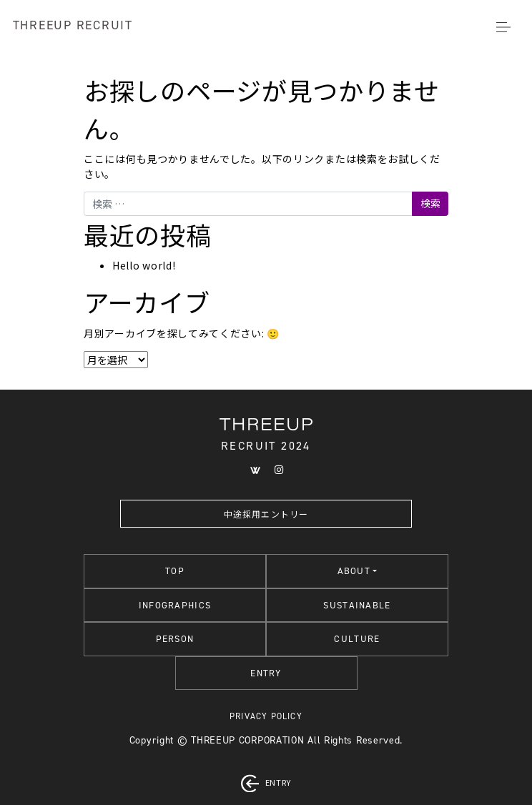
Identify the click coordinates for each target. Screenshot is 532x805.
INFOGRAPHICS (175, 605)
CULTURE (357, 639)
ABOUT (354, 571)
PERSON (175, 639)
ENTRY (266, 673)
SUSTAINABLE (357, 605)
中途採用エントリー (266, 514)
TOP (175, 571)
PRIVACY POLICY (266, 716)
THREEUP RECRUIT (73, 25)
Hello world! (144, 265)
